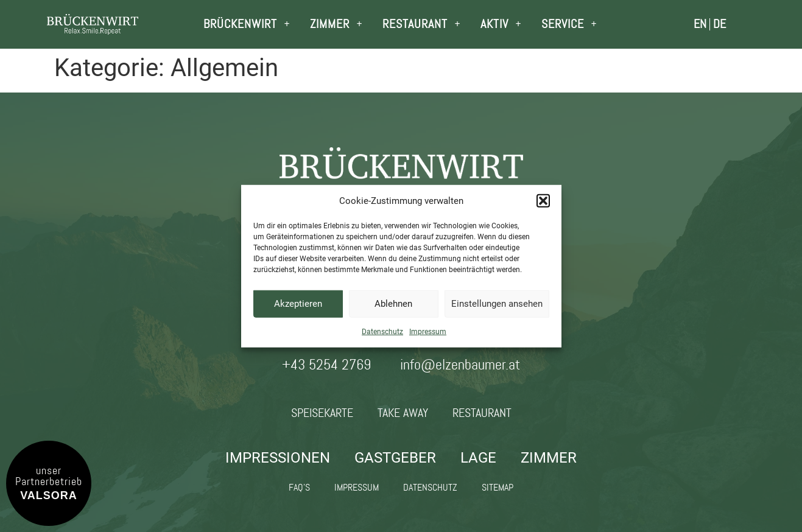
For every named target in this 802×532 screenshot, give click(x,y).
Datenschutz (382, 331)
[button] (543, 201)
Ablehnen (393, 304)
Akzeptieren (298, 304)
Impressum (428, 331)
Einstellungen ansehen (497, 304)
